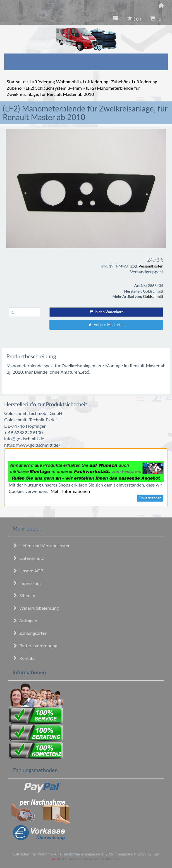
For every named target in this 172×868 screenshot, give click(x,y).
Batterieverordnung (35, 645)
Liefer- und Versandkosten (42, 545)
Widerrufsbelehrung (36, 608)
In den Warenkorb (107, 312)
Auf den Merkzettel (107, 325)
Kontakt (24, 658)
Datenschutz (28, 558)
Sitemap (24, 595)
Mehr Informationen (70, 491)
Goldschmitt (153, 296)
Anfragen (25, 620)
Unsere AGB (28, 571)
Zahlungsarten (30, 633)
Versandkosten (151, 266)
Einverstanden (150, 498)
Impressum (27, 583)
